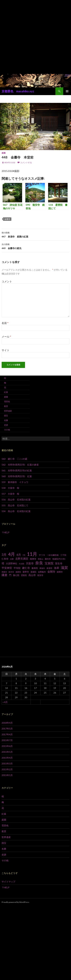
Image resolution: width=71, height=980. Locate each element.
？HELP (6, 532)
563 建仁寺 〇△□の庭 (14, 459)
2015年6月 (7, 746)
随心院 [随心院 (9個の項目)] (16, 575)
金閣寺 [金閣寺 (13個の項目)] (51, 572)
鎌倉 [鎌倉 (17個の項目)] (5, 575)
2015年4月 (7, 758)
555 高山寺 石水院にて (15, 505)
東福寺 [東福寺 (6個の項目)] (42, 568)
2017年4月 (7, 734)
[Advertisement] (35, 37)
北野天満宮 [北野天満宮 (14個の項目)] (22, 559)
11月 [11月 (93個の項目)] (32, 554)
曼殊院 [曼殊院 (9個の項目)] (35, 568)
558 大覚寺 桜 (10, 488)
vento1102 (10, 162)
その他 (7, 430)
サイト (6, 350)
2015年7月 (7, 740)
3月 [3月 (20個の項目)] (4, 555)
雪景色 (7, 402)
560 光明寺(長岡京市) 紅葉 (17, 476)
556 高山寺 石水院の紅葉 (16, 500)
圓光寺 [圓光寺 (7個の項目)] (48, 559)
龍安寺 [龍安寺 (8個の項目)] (40, 575)
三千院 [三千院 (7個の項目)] (63, 555)
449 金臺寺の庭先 (35, 246)
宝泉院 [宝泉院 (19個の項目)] (49, 563)
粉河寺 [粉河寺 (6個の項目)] (11, 572)
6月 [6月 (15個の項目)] (19, 555)
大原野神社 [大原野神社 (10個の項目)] (12, 563)
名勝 (6, 420)
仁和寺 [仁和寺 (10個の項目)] (5, 559)
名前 (5, 323)
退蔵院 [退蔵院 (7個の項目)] (33, 572)
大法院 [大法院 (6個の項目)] (22, 564)
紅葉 (6, 392)
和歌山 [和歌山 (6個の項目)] (41, 559)
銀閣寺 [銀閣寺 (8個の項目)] (60, 572)
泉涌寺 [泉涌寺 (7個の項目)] (49, 568)
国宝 (6, 416)
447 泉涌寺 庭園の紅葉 (35, 234)
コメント (7, 281)
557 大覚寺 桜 (10, 494)
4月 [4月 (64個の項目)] (12, 554)
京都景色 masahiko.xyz (18, 91)
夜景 (6, 406)
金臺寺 (7, 219)
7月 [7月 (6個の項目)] (24, 555)
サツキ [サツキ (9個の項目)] (42, 555)
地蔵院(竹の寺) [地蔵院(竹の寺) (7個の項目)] (59, 559)
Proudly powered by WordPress (15, 902)
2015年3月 (7, 764)
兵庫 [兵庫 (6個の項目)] (12, 559)
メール (6, 337)
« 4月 (5, 702)
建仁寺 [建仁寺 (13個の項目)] (26, 568)
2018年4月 (7, 723)
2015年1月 (7, 775)
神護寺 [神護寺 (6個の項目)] (4, 572)
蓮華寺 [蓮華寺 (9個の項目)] (26, 572)
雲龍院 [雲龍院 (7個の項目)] (24, 575)
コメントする (26, 162)
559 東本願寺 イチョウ (15, 482)
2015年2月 (7, 769)
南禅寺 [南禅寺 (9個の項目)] (33, 559)
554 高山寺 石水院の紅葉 (16, 511)
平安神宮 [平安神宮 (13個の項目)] (7, 568)
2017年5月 (7, 729)
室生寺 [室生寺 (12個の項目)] (59, 563)
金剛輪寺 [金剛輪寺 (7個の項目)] (42, 572)
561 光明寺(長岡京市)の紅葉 (17, 470)
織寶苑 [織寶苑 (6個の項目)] (18, 572)
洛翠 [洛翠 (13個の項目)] (57, 568)
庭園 (4, 153)
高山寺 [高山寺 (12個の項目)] (32, 575)
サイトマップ (8, 882)
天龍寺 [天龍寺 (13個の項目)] (30, 563)
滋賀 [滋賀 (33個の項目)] (64, 567)
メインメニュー (67, 91)
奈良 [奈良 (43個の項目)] (39, 563)
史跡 (6, 425)
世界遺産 (8, 411)
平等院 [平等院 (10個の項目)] (17, 568)
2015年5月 (7, 752)
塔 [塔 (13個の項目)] (3, 563)
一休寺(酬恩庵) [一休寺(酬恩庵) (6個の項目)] (53, 555)
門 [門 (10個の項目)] (10, 575)
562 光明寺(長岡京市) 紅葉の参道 (20, 465)
